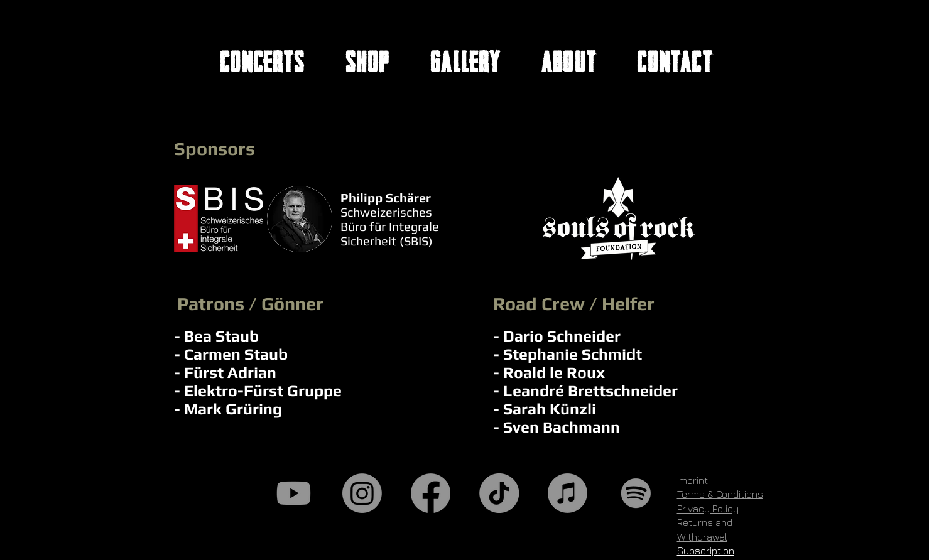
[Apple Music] (568, 493)
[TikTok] (499, 493)
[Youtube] (294, 493)
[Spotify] (636, 493)
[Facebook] (431, 493)
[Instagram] (362, 493)
